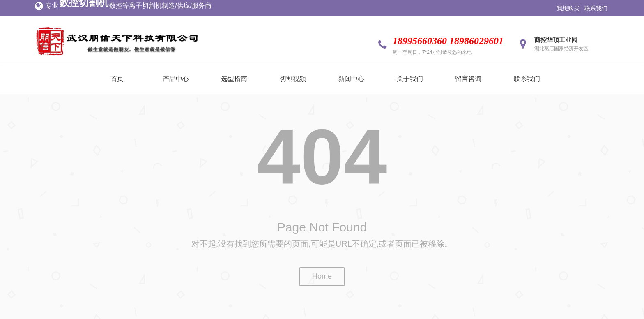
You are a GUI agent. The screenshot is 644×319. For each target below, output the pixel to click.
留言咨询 (468, 79)
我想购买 (568, 8)
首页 (117, 79)
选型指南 (234, 79)
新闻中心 (351, 79)
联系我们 (596, 8)
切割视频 (293, 79)
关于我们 (410, 79)
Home (322, 276)
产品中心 (176, 79)
